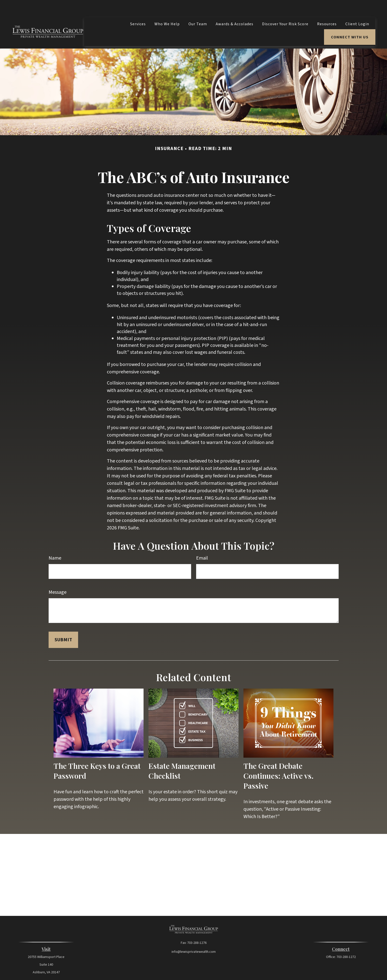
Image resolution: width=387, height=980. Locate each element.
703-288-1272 (346, 942)
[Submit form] (63, 625)
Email (202, 543)
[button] (138, 9)
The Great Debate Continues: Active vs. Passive (279, 761)
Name (55, 543)
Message (58, 577)
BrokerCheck (240, 969)
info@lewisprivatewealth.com (194, 937)
